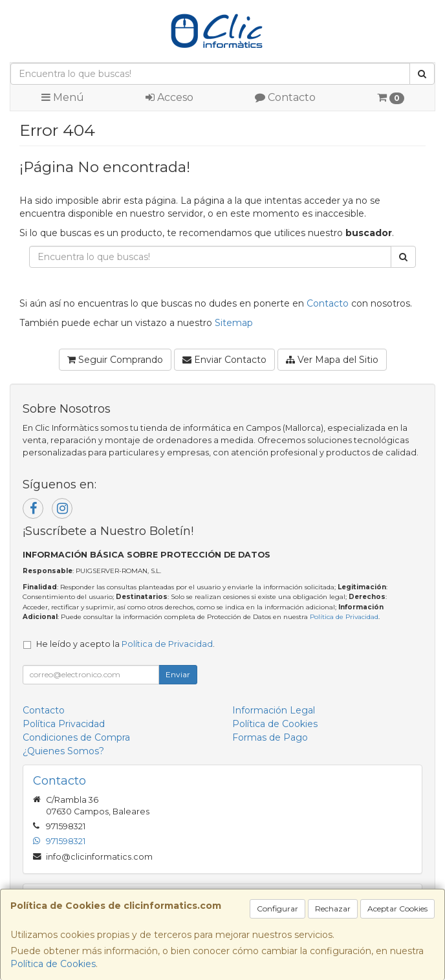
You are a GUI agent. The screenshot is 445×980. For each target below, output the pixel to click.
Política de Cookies (53, 964)
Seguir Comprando (115, 360)
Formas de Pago (270, 737)
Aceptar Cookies (397, 909)
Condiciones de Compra (76, 737)
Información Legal (274, 710)
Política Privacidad (64, 724)
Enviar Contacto (224, 360)
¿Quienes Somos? (63, 751)
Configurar (277, 909)
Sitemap (234, 323)
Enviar (178, 674)
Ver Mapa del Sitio (332, 360)
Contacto (285, 97)
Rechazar (333, 909)
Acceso (169, 97)
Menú (63, 97)
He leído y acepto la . (125, 644)
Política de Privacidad (344, 617)
